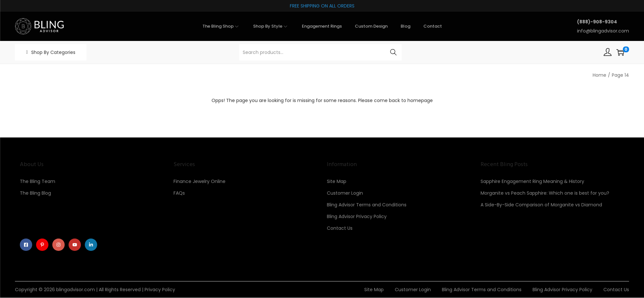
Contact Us (340, 228)
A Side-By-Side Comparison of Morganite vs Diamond (541, 205)
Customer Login (345, 193)
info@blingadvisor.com (603, 31)
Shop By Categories (53, 52)
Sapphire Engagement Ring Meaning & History (532, 181)
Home (599, 75)
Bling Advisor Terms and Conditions (367, 205)
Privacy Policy (160, 290)
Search (394, 52)
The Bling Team (38, 181)
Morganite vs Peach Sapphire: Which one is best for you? (545, 193)
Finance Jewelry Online (200, 181)
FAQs (179, 193)
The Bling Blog (35, 193)
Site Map (337, 181)
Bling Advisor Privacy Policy (357, 216)
